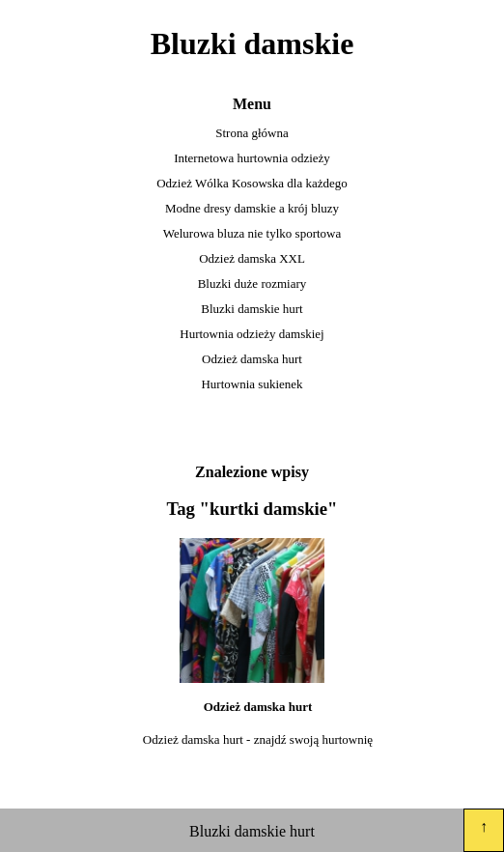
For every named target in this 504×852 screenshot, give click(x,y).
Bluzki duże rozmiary (252, 284)
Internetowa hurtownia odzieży (252, 158)
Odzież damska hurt (252, 359)
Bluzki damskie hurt (252, 309)
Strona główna (252, 133)
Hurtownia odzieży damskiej (252, 334)
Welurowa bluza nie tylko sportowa (252, 233)
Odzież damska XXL (252, 258)
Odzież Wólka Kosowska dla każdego (252, 183)
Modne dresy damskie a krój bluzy (252, 208)
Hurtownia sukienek (252, 384)
